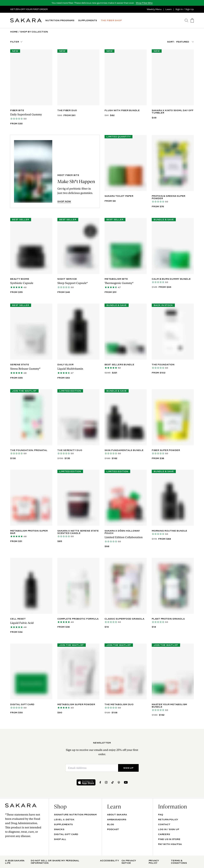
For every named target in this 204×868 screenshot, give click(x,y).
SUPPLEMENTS (88, 20)
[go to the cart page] (192, 20)
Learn (169, 9)
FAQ (161, 815)
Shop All (60, 839)
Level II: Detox (64, 819)
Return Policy (168, 819)
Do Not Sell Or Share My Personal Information (55, 862)
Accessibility (109, 861)
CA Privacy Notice (129, 862)
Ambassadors (117, 819)
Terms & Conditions (179, 862)
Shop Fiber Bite (144, 3)
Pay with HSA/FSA (170, 844)
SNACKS (59, 829)
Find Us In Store (169, 839)
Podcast (113, 829)
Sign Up (190, 9)
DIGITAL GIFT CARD (66, 834)
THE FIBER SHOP (111, 20)
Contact (164, 824)
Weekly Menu (154, 9)
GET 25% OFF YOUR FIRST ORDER (29, 9)
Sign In (179, 9)
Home (14, 32)
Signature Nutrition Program (75, 815)
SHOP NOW (64, 201)
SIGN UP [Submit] (128, 768)
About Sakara (117, 815)
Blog (111, 824)
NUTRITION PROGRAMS (60, 20)
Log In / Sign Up (169, 829)
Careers (164, 834)
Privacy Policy (154, 862)
